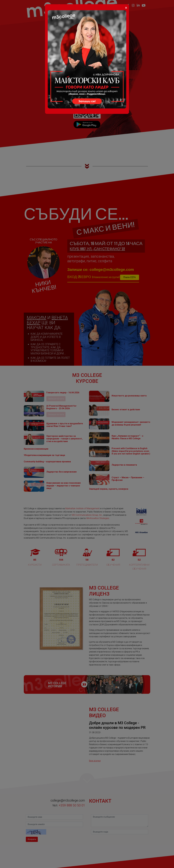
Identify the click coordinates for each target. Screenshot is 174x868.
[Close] (126, 8)
